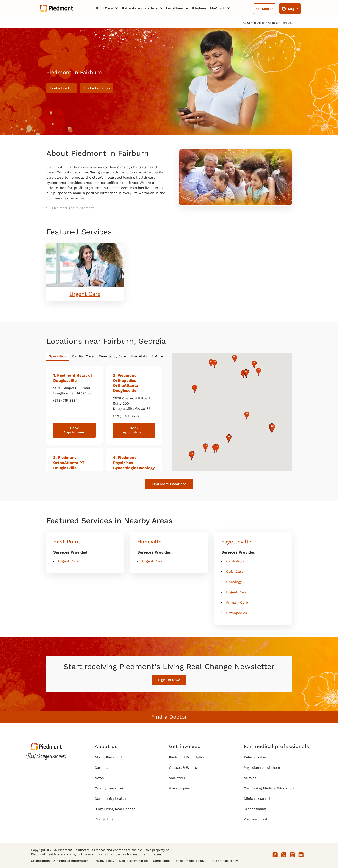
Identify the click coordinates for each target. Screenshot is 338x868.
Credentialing (255, 809)
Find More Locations (169, 484)
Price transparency (224, 861)
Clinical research (257, 799)
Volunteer (177, 778)
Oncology (234, 582)
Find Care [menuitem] (104, 8)
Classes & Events (183, 768)
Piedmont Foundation (187, 757)
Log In (290, 9)
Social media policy (190, 861)
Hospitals (139, 356)
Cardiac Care (83, 356)
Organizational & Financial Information (60, 861)
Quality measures (109, 788)
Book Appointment (74, 430)
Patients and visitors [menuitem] (140, 8)
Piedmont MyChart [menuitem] (208, 8)
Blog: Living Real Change (115, 809)
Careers (101, 768)
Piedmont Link (256, 819)
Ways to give (179, 788)
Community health (110, 799)
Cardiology (235, 561)
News (99, 778)
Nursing (250, 778)
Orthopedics (236, 613)
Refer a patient (256, 757)
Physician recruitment (262, 768)
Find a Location (97, 88)
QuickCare (235, 572)
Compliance (162, 861)
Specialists (58, 356)
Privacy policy (104, 861)
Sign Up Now (169, 680)
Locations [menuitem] (174, 8)
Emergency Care (112, 356)
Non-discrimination (134, 861)
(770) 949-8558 (126, 416)
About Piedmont (108, 757)
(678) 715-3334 (65, 400)
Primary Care (237, 603)
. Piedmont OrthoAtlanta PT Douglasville (69, 463)
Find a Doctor (61, 88)
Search (265, 9)
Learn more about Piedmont (72, 208)
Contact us (104, 819)
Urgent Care (85, 294)
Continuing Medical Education (269, 788)
